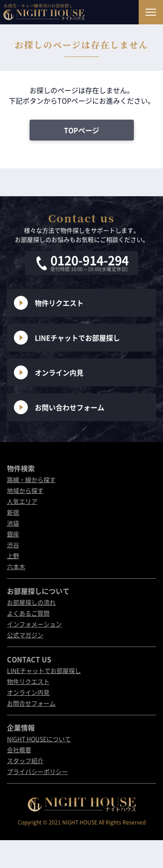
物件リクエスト (49, 303)
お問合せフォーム (31, 703)
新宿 (13, 512)
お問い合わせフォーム (59, 407)
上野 (13, 556)
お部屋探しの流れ (31, 602)
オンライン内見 (49, 372)
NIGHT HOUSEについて (39, 739)
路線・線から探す (31, 479)
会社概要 (19, 750)
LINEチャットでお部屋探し (67, 338)
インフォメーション (34, 624)
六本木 (16, 566)
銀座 (13, 534)
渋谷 (13, 545)
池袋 (13, 523)
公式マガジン (25, 635)
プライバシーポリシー (37, 771)
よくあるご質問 (28, 613)
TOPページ (81, 130)
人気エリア (22, 501)
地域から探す (25, 490)
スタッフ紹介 (25, 761)
